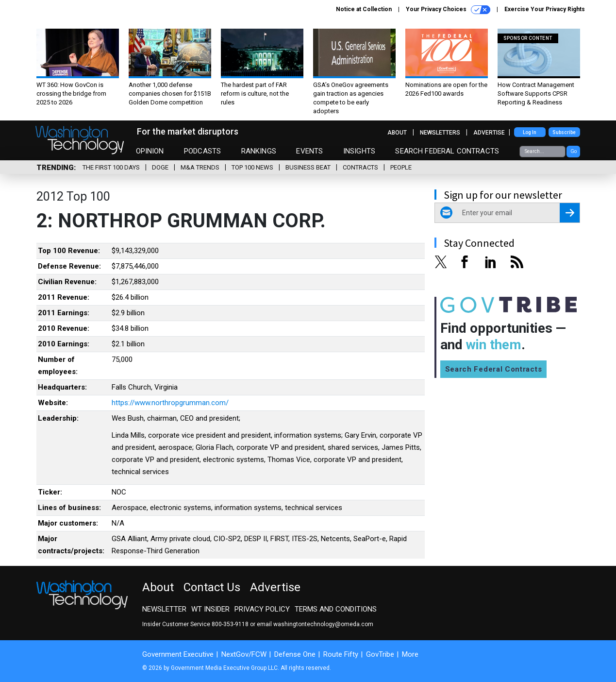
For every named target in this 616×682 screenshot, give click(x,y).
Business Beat (308, 167)
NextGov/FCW (244, 654)
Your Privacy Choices (448, 10)
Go (574, 151)
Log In (530, 132)
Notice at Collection (364, 9)
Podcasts (202, 151)
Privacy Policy (262, 609)
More (410, 654)
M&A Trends (200, 167)
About (397, 133)
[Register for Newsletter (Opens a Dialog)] (570, 213)
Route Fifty (341, 654)
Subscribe (564, 132)
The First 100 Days (111, 167)
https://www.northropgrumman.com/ (170, 403)
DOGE (160, 167)
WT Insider (210, 609)
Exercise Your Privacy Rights (545, 9)
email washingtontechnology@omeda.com (315, 624)
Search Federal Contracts (447, 151)
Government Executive (178, 654)
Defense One (295, 654)
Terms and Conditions (336, 609)
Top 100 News (252, 167)
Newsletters (440, 133)
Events (309, 151)
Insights (359, 151)
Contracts (360, 167)
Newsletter (164, 609)
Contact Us (212, 587)
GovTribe (380, 654)
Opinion (150, 151)
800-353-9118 (230, 624)
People (401, 167)
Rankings (259, 151)
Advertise (489, 133)
